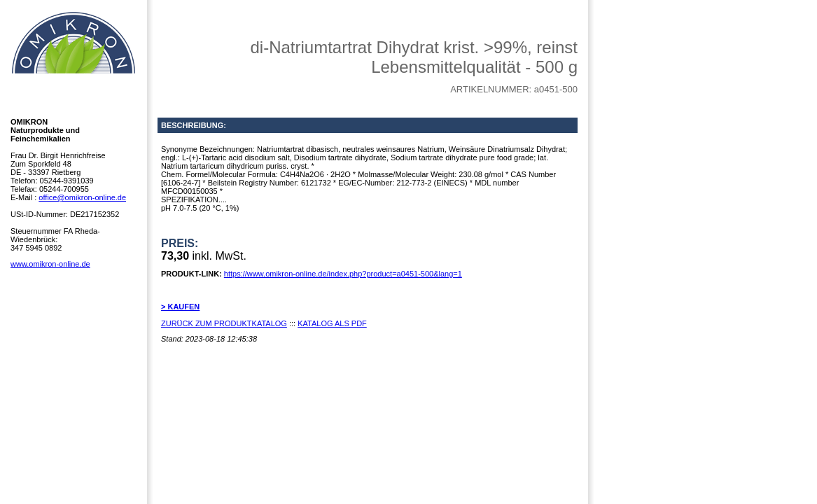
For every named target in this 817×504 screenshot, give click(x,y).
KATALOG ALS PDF (332, 323)
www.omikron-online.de (50, 264)
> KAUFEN (180, 307)
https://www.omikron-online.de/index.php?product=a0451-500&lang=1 (343, 274)
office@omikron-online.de (82, 197)
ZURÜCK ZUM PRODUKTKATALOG (224, 323)
